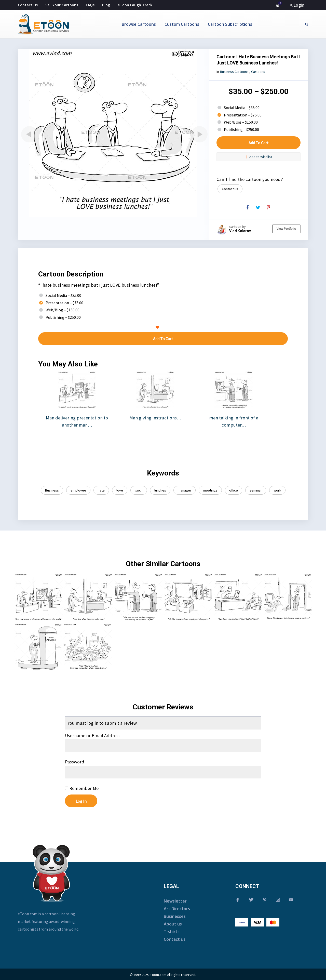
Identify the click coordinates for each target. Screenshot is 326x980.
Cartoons (258, 72)
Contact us (230, 189)
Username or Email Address (93, 736)
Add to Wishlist (259, 157)
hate (101, 490)
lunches (160, 490)
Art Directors (177, 909)
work (277, 490)
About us (173, 924)
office (234, 490)
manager (185, 490)
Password (75, 762)
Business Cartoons (234, 72)
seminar (256, 490)
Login (297, 5)
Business (52, 490)
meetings (210, 490)
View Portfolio (286, 229)
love (120, 490)
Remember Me (82, 788)
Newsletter (175, 901)
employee (78, 490)
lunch (139, 490)
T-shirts (172, 932)
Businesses (175, 916)
